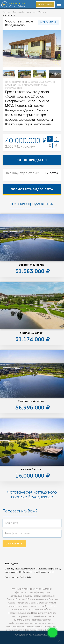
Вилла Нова (50, 606)
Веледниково (23, 606)
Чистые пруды (37, 606)
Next (56, 48)
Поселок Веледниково (24, 12)
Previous (8, 48)
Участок (42, 12)
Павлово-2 (21, 599)
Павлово (11, 599)
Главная (6, 12)
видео (33, 627)
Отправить (14, 544)
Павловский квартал (38, 599)
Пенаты (11, 606)
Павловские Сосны (26, 603)
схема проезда (14, 630)
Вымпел (15, 610)
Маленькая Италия (46, 603)
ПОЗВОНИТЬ (45, 4)
